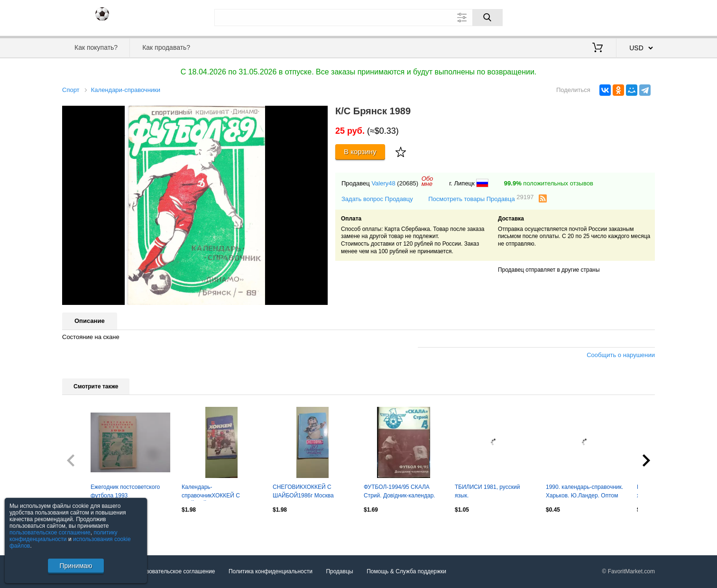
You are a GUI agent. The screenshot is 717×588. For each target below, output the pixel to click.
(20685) (408, 183)
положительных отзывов (549, 183)
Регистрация (635, 17)
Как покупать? (96, 47)
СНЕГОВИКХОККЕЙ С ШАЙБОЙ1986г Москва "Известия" (303, 492)
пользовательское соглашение (50, 533)
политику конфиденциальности (64, 536)
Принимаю (76, 566)
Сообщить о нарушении (621, 355)
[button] (319, 114)
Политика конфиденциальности (271, 571)
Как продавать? (166, 47)
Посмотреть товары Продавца (481, 198)
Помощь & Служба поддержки (406, 571)
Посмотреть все (83, 530)
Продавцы (339, 571)
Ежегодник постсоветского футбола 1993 (125, 491)
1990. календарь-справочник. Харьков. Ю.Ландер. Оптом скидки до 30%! (584, 492)
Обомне (427, 181)
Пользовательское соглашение (174, 571)
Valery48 (383, 183)
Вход (599, 17)
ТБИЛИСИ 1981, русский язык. (487, 491)
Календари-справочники (126, 90)
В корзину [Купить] (360, 152)
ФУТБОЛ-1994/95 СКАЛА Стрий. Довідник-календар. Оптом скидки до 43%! (400, 492)
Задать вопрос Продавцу (377, 199)
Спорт (71, 90)
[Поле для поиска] (358, 18)
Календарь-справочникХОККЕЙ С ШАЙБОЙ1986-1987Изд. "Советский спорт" (214, 492)
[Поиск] (487, 18)
